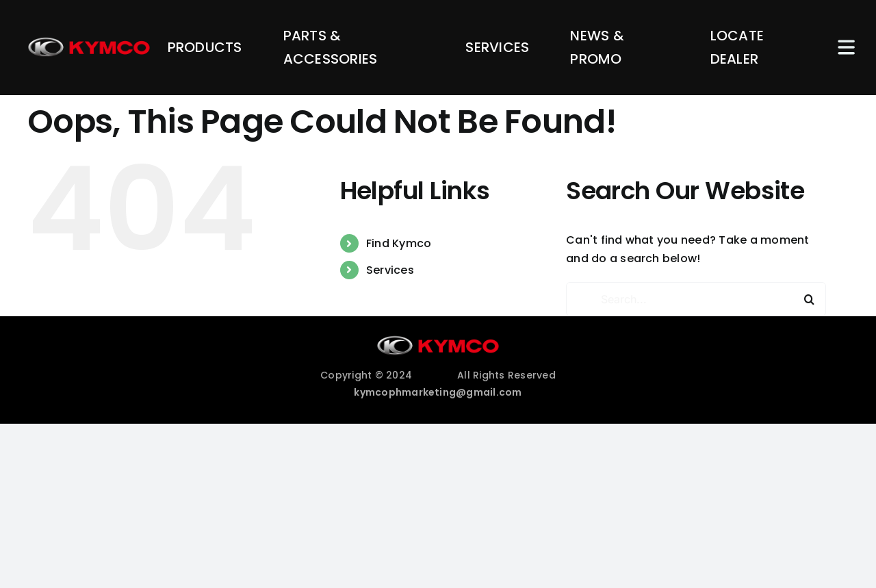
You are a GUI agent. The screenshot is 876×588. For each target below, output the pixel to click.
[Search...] (696, 299)
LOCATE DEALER (737, 47)
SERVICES (497, 47)
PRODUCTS (205, 47)
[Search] (809, 299)
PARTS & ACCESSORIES (331, 47)
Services (390, 270)
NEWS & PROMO (597, 47)
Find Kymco (399, 243)
